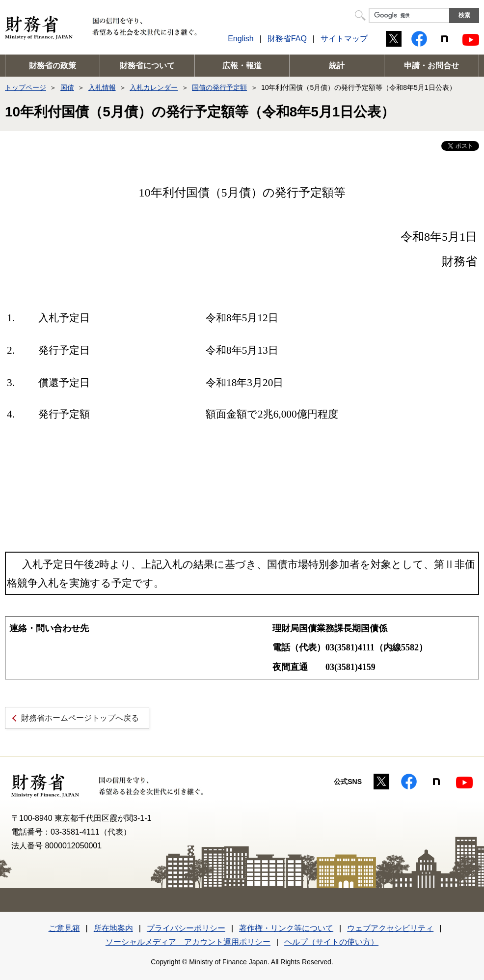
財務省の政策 (53, 66)
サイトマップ (344, 39)
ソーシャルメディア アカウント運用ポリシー (188, 942)
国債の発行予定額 (219, 87)
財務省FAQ (287, 39)
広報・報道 (242, 66)
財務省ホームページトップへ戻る (80, 718)
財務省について (147, 66)
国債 (67, 87)
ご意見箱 (64, 928)
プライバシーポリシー (186, 928)
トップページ (26, 87)
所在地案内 (113, 928)
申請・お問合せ (431, 66)
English (241, 39)
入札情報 (102, 87)
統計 (337, 66)
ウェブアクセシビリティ (390, 928)
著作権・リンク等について (286, 928)
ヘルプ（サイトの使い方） (331, 942)
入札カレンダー (154, 87)
